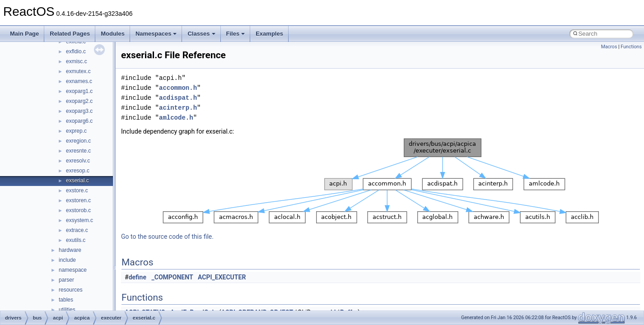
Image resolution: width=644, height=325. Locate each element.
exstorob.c (78, 210)
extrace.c (77, 230)
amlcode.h (176, 118)
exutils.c (76, 240)
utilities (67, 310)
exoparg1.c (79, 91)
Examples (269, 34)
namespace (73, 270)
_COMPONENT (173, 277)
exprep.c (76, 131)
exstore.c (77, 190)
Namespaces (156, 34)
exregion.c (78, 141)
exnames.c (79, 81)
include (67, 260)
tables (66, 300)
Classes (201, 34)
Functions (631, 47)
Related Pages (70, 34)
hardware (70, 250)
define (138, 277)
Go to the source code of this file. (167, 237)
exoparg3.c (79, 111)
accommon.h (178, 88)
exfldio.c (76, 51)
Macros (609, 47)
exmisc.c (77, 61)
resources (71, 290)
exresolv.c (78, 161)
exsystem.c (79, 220)
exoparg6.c (79, 121)
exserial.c (77, 181)
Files (236, 34)
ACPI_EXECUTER (222, 277)
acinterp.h (178, 108)
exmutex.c (78, 71)
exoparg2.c (79, 101)
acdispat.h (178, 98)
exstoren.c (78, 200)
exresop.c (78, 171)
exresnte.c (78, 151)
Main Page (24, 34)
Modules (113, 34)
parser (66, 280)
